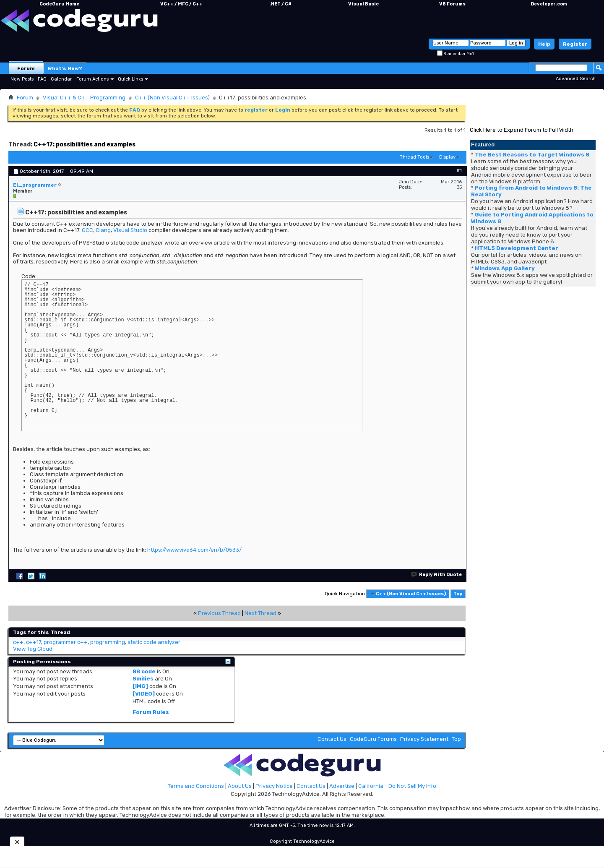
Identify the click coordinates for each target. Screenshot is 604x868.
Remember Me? (456, 54)
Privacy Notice (274, 786)
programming (108, 642)
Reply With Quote (437, 575)
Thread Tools (414, 157)
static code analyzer (154, 642)
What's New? (65, 68)
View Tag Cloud (33, 649)
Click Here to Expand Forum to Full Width (522, 130)
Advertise (342, 786)
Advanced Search (576, 79)
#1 (459, 170)
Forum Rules (151, 712)
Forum (26, 68)
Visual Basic (363, 4)
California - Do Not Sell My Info (397, 786)
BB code (144, 671)
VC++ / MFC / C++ (181, 4)
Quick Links (130, 79)
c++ (18, 642)
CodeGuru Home (59, 4)
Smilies (143, 679)
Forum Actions (92, 79)
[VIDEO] (144, 694)
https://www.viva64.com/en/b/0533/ (194, 550)
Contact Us (332, 739)
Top (458, 594)
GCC (87, 230)
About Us (240, 786)
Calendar (61, 79)
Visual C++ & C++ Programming (84, 98)
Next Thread (260, 613)
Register (575, 44)
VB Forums (452, 4)
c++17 (34, 642)
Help (544, 44)
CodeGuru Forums (373, 739)
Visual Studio (130, 230)
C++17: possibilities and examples (85, 145)
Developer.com (549, 4)
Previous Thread (219, 613)
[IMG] (140, 686)
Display (447, 157)
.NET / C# (280, 4)
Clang (103, 230)
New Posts (22, 79)
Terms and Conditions (196, 786)
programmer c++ (66, 642)
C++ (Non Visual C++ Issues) (172, 98)
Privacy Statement (424, 739)
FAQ (42, 79)
